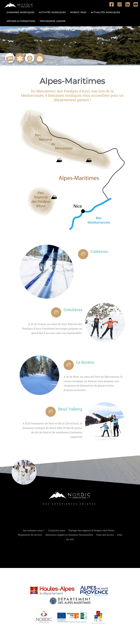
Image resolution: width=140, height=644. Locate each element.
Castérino (101, 252)
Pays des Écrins (105, 535)
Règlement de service (30, 535)
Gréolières (72, 310)
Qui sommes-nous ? (34, 531)
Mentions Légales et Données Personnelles (69, 535)
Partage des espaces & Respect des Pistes (91, 531)
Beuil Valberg (68, 409)
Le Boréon (87, 363)
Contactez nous (56, 531)
